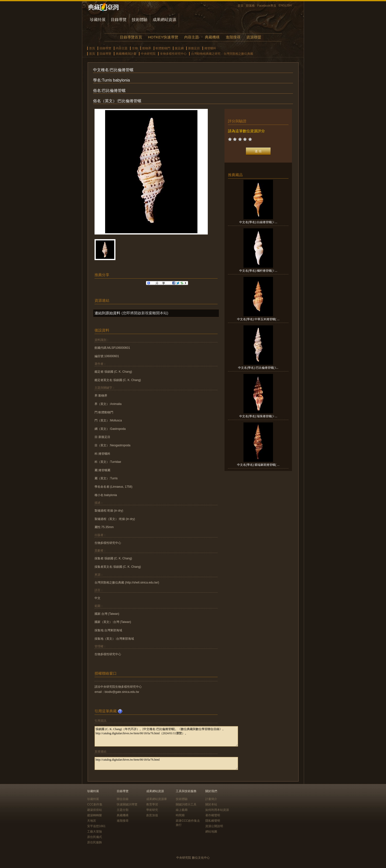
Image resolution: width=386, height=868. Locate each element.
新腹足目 (194, 48)
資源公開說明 (214, 826)
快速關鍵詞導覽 (127, 804)
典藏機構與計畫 (126, 54)
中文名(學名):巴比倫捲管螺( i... (258, 368)
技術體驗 (140, 20)
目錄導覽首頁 (131, 37)
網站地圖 (211, 832)
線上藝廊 (182, 810)
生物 (135, 48)
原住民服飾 (95, 842)
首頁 (241, 6)
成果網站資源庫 (157, 799)
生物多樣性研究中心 (173, 54)
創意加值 (152, 815)
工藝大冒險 (95, 832)
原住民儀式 (95, 837)
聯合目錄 (123, 799)
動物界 (147, 48)
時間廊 (180, 815)
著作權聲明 (213, 815)
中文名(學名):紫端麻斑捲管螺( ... (258, 465)
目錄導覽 (119, 20)
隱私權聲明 (213, 821)
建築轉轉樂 (95, 815)
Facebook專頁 (267, 6)
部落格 (250, 6)
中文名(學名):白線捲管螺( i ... (258, 222)
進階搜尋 (233, 37)
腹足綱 (179, 48)
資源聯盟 (254, 37)
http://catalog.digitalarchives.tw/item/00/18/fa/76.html (166, 763)
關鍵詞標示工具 (186, 804)
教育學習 (152, 804)
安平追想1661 (96, 826)
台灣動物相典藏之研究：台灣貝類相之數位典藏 (222, 54)
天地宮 (92, 821)
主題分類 (123, 810)
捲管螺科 (210, 48)
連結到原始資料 (107, 313)
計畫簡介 (211, 799)
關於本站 (211, 804)
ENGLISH (285, 5)
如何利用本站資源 (217, 810)
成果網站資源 (164, 20)
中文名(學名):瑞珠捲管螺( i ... (258, 416)
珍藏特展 (98, 20)
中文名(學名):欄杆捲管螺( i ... (258, 271)
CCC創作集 (95, 804)
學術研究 (152, 810)
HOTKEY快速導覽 (163, 37)
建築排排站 (95, 810)
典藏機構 (212, 37)
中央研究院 (148, 54)
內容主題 (192, 37)
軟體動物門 (163, 48)
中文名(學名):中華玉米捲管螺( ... (258, 319)
